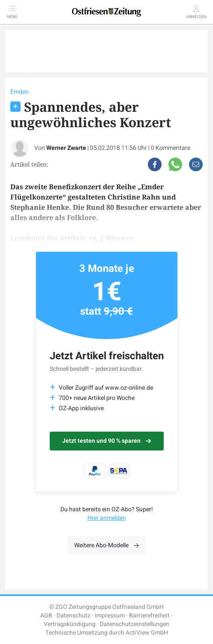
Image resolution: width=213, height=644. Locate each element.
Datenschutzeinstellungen (135, 624)
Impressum (110, 616)
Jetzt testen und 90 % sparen (106, 441)
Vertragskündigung (70, 624)
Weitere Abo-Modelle (106, 545)
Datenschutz (73, 616)
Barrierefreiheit (149, 616)
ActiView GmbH (147, 633)
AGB (46, 616)
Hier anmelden (107, 518)
